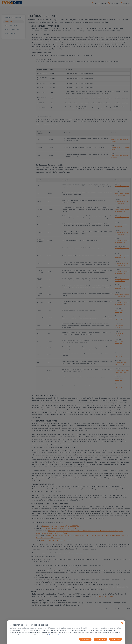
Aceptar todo (116, 639)
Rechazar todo (100, 639)
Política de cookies (55, 635)
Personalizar (85, 639)
